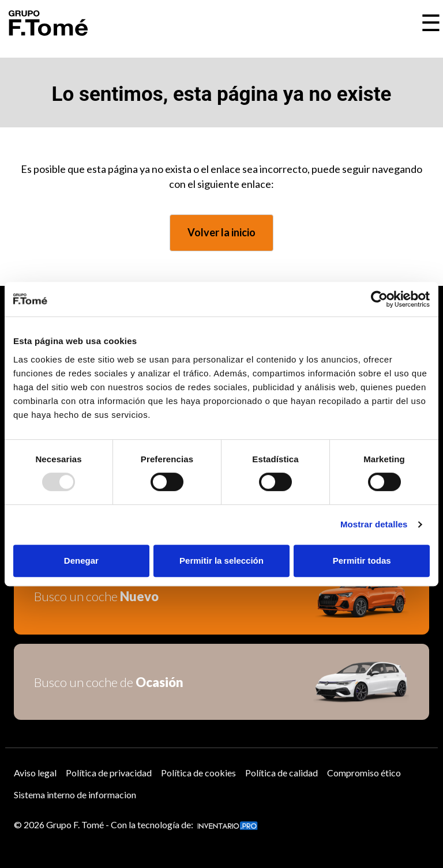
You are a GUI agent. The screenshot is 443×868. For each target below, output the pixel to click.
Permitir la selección (221, 561)
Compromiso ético (364, 773)
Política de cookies (198, 773)
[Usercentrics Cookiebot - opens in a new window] (379, 299)
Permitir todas (362, 561)
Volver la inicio (221, 232)
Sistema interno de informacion (75, 795)
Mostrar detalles (374, 524)
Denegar (81, 561)
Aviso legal (35, 773)
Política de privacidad (109, 773)
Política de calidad (281, 773)
